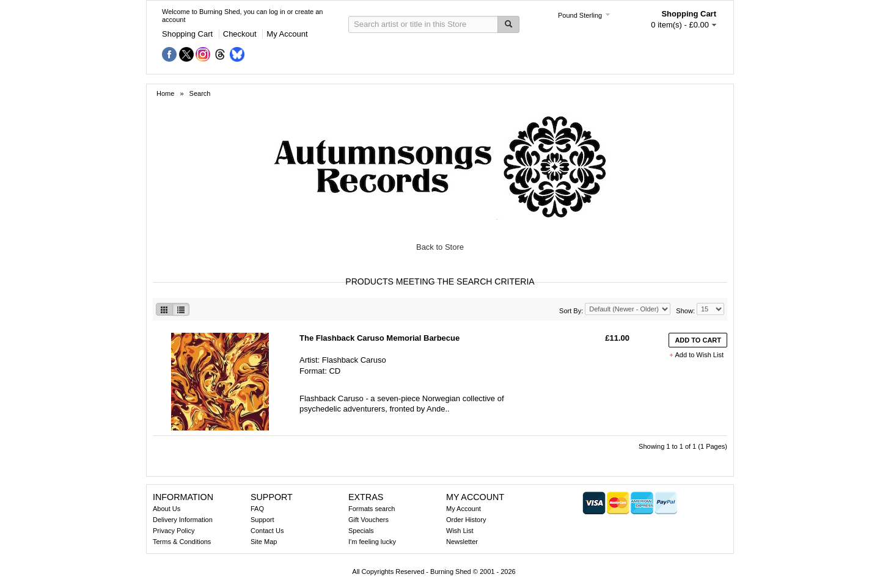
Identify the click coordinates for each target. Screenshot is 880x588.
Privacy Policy (174, 531)
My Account (287, 34)
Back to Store (440, 247)
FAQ (257, 509)
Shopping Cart (187, 34)
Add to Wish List (699, 355)
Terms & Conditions (182, 542)
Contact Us (267, 531)
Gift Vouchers (369, 520)
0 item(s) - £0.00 (680, 25)
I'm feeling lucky (372, 542)
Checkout (240, 34)
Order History (466, 520)
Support (262, 520)
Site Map (264, 542)
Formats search (372, 509)
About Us (167, 509)
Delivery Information (183, 520)
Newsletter (462, 542)
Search (200, 93)
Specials (361, 531)
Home (166, 93)
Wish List (460, 531)
